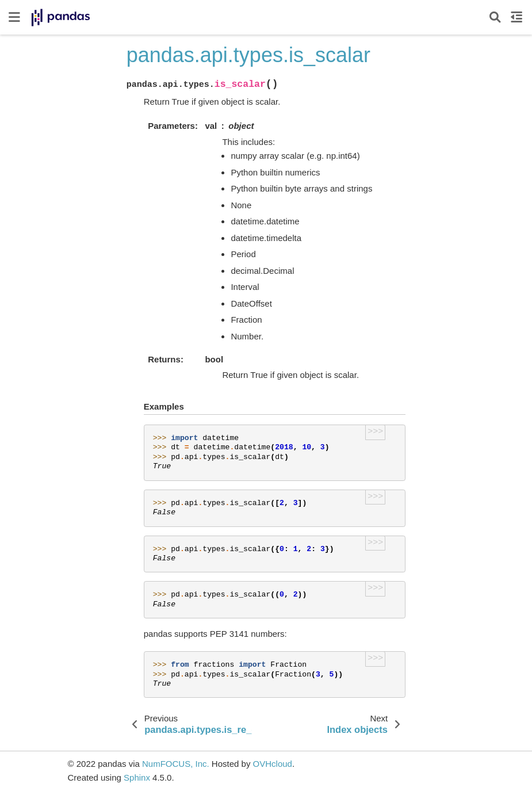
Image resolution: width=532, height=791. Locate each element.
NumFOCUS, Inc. (176, 764)
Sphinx (137, 777)
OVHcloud (273, 764)
